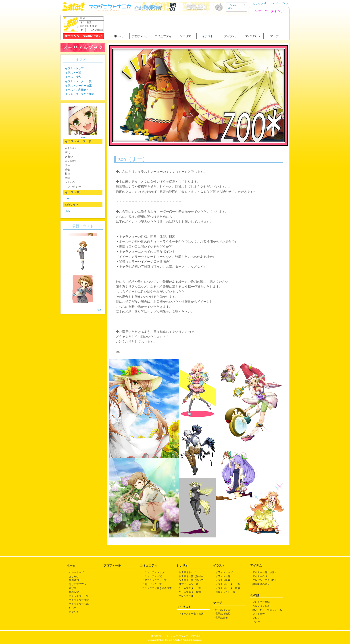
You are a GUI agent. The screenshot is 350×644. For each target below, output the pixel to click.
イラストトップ (74, 68)
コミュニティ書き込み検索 (157, 588)
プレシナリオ (186, 596)
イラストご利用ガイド (78, 90)
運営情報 (156, 636)
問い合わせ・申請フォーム (267, 610)
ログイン (284, 3)
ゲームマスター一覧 (190, 588)
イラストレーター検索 (78, 86)
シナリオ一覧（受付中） (192, 576)
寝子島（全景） (224, 610)
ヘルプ (274, 3)
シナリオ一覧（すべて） (192, 580)
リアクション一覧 (189, 584)
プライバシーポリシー (176, 636)
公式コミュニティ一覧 (154, 580)
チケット (74, 612)
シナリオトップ (187, 572)
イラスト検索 (73, 77)
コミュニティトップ (153, 572)
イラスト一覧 (73, 73)
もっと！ (99, 310)
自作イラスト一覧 (225, 592)
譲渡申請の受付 (261, 584)
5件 (67, 199)
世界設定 (74, 592)
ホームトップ (76, 572)
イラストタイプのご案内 (80, 94)
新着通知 (74, 580)
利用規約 (196, 636)
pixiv (68, 211)
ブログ (256, 618)
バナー (256, 621)
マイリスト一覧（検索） (192, 614)
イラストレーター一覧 (78, 81)
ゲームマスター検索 (190, 592)
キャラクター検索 (79, 600)
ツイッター (259, 614)
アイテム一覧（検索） (265, 572)
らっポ (73, 608)
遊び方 (73, 588)
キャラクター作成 (79, 604)
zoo (83, 137)
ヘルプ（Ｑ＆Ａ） (262, 606)
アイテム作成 (260, 576)
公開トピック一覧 (152, 584)
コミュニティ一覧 (152, 576)
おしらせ (74, 576)
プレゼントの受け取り (265, 580)
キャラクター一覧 (79, 596)
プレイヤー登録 (261, 602)
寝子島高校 (222, 618)
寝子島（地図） (224, 614)
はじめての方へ (261, 3)
